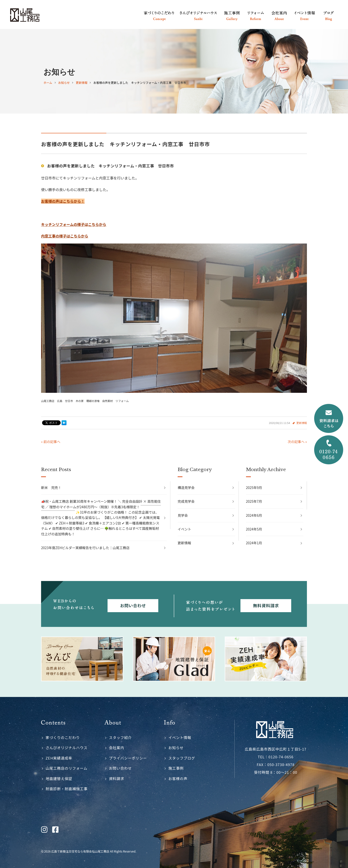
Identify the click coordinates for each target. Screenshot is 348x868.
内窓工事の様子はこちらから (65, 236)
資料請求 (117, 778)
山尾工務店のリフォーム (67, 768)
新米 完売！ (51, 488)
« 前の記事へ (51, 442)
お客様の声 (178, 778)
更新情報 (302, 423)
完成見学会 (186, 501)
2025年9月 (254, 488)
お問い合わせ (120, 768)
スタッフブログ (182, 758)
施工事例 (176, 768)
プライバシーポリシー (128, 758)
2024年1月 (254, 543)
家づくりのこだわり (63, 737)
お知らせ (176, 748)
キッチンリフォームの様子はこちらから (74, 224)
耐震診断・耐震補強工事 (67, 789)
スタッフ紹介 (120, 737)
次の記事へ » (297, 442)
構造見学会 (186, 488)
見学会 (183, 515)
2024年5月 (254, 529)
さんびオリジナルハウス (67, 748)
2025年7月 (254, 501)
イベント (184, 529)
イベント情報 (180, 737)
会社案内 (117, 748)
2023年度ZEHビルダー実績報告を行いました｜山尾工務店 (85, 548)
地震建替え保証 (59, 778)
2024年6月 (254, 515)
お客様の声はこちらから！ (63, 201)
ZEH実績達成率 (59, 758)
